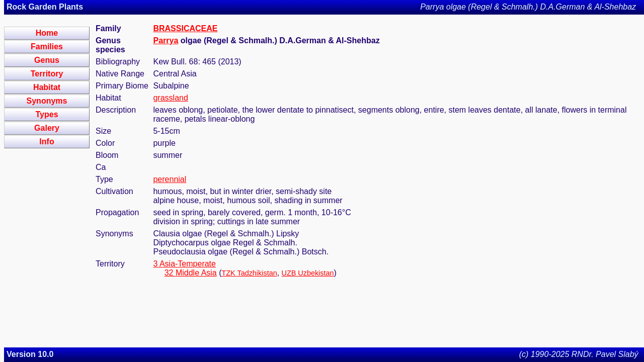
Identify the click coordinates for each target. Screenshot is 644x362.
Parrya (166, 40)
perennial (170, 179)
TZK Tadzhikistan (250, 273)
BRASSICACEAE (185, 28)
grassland (170, 98)
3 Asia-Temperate (184, 264)
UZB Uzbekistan (308, 273)
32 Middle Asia (191, 273)
